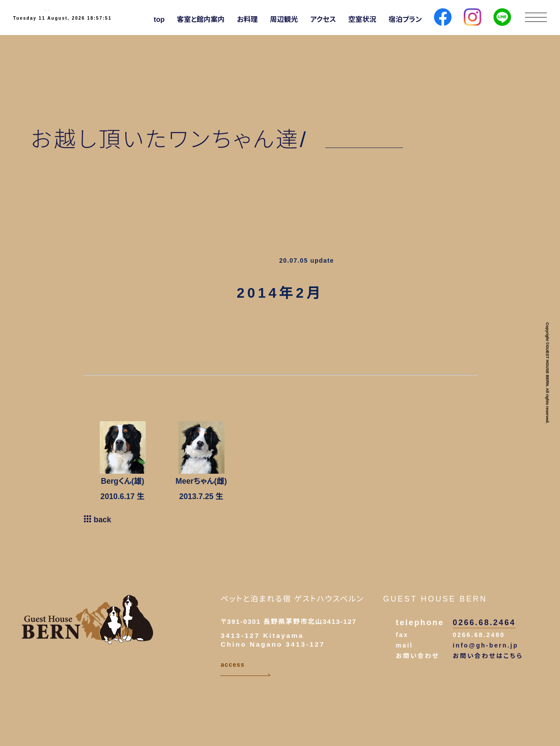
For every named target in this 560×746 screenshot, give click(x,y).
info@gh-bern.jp (486, 645)
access (245, 669)
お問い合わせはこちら (488, 656)
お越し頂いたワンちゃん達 (165, 140)
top (159, 19)
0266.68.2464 (484, 623)
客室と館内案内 (201, 19)
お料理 (248, 19)
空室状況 (362, 19)
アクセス (323, 19)
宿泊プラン (405, 19)
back (97, 520)
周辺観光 (284, 19)
